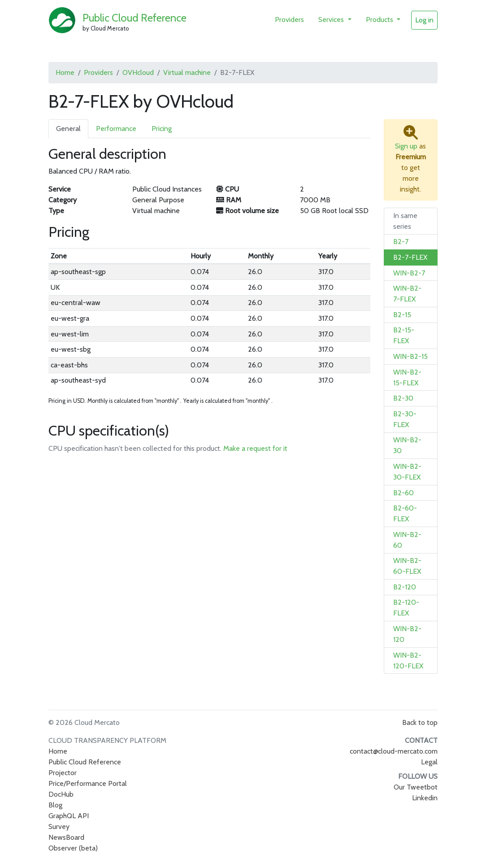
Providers (289, 20)
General (68, 129)
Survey (59, 827)
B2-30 (403, 398)
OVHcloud (138, 72)
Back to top (420, 722)
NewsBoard (66, 837)
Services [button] (332, 20)
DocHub (61, 794)
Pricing (162, 129)
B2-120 (405, 587)
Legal (429, 762)
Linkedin (425, 798)
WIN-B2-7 (409, 273)
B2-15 (402, 315)
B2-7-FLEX (410, 257)
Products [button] (380, 20)
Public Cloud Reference (135, 18)
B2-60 (404, 493)
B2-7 (401, 242)
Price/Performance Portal (88, 783)
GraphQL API (69, 816)
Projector (63, 773)
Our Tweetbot (416, 787)
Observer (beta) (73, 848)
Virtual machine (187, 72)
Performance (116, 129)
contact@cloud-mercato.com (394, 751)
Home (65, 72)
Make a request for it (255, 448)
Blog (55, 805)
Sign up (406, 146)
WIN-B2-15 (410, 356)
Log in (424, 20)
